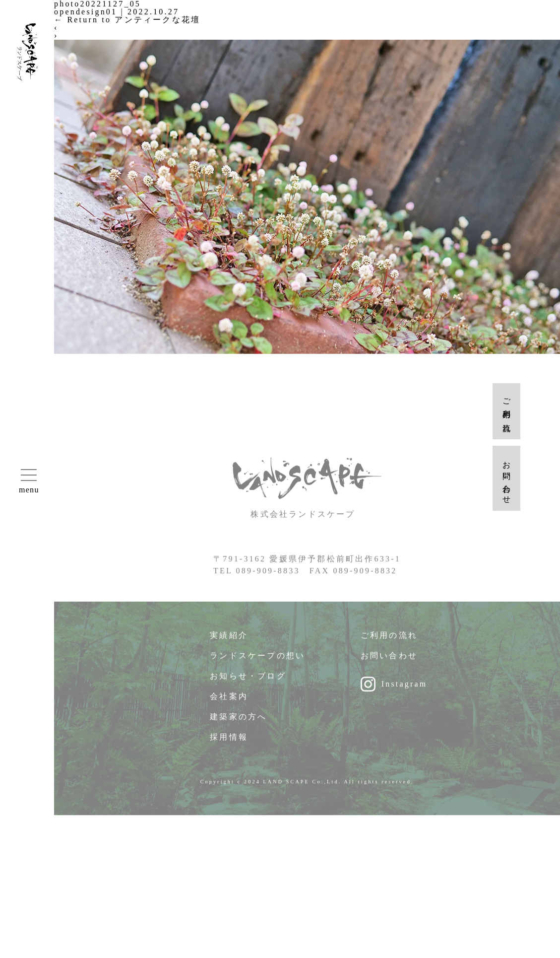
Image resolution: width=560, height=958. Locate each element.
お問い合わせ (389, 660)
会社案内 (229, 701)
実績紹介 (229, 640)
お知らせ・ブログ (248, 681)
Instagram (404, 689)
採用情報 (229, 742)
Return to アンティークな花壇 (127, 20)
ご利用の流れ (389, 640)
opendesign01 (86, 12)
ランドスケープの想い (257, 660)
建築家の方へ (238, 721)
